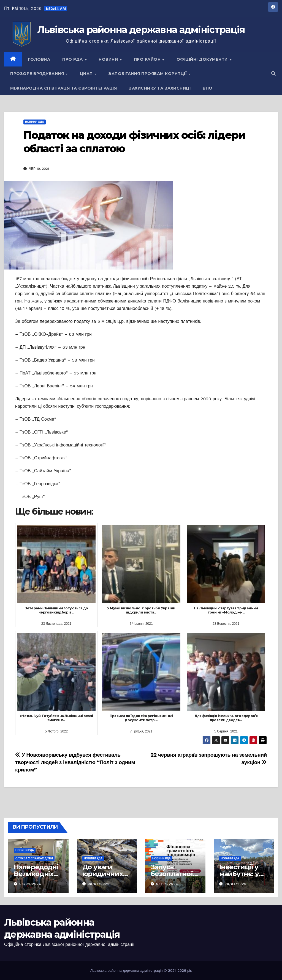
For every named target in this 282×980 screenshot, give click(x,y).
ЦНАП (87, 74)
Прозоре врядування (38, 74)
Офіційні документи (203, 59)
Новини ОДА (35, 122)
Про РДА (73, 59)
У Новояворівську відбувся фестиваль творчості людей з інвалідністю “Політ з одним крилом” (75, 762)
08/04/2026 (30, 884)
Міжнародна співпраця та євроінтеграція (63, 88)
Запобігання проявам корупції (148, 74)
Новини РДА (25, 850)
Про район (148, 59)
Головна (39, 59)
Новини (109, 59)
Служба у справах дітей (34, 858)
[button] (273, 73)
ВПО (208, 88)
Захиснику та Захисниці (160, 88)
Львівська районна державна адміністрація (141, 30)
